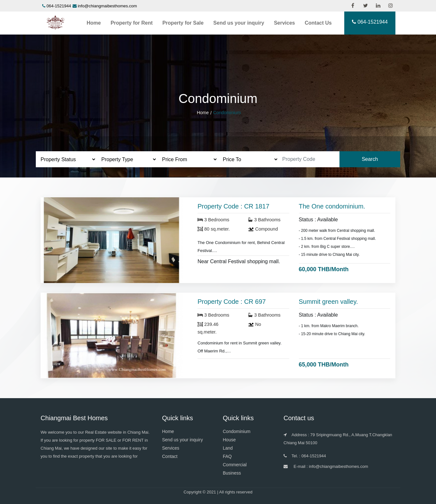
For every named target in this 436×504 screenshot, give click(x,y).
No (255, 324)
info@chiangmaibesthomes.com (107, 6)
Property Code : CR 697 (232, 302)
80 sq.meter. (214, 229)
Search (370, 159)
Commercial (235, 465)
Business (232, 473)
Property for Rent (132, 23)
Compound (263, 229)
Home (94, 23)
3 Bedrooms (213, 220)
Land (228, 448)
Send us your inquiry (239, 23)
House (229, 440)
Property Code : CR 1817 (234, 206)
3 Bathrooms (264, 220)
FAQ (227, 456)
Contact (170, 456)
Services (284, 23)
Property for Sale (183, 23)
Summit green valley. (328, 302)
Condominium (237, 431)
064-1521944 (59, 6)
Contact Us (318, 23)
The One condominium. (332, 206)
